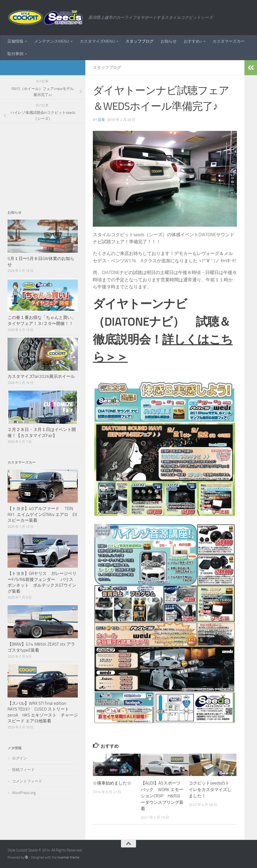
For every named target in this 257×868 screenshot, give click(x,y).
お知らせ (169, 41)
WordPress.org (24, 793)
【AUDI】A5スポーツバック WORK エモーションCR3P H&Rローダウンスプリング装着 (162, 796)
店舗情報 (15, 41)
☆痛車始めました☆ (112, 783)
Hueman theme (68, 857)
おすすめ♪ (193, 41)
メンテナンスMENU (52, 41)
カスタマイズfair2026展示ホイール (41, 376)
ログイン (20, 758)
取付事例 (15, 54)
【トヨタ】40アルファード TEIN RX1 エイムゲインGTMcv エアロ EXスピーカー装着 (42, 514)
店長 (101, 120)
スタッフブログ (140, 41)
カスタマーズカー (229, 41)
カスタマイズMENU (97, 41)
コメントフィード (27, 781)
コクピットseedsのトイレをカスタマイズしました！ (210, 789)
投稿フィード (23, 770)
